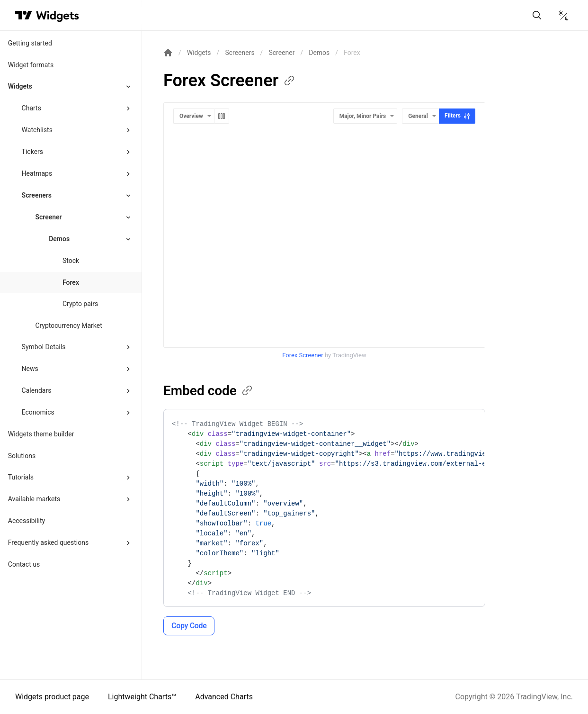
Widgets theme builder (41, 434)
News (30, 369)
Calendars (37, 390)
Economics (38, 412)
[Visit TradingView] (24, 15)
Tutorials (21, 477)
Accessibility (27, 521)
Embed (209, 391)
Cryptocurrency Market (68, 325)
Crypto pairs (80, 304)
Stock (71, 261)
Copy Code (189, 626)
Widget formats (31, 65)
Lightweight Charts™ (142, 697)
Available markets (34, 499)
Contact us (24, 564)
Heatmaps (37, 173)
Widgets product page (52, 697)
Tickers (32, 152)
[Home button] (58, 15)
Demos (319, 53)
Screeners (37, 195)
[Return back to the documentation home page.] (168, 53)
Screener (48, 217)
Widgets (20, 86)
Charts (31, 108)
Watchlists (37, 130)
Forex (71, 282)
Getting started (30, 43)
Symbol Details (44, 347)
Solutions (22, 456)
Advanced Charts (224, 697)
